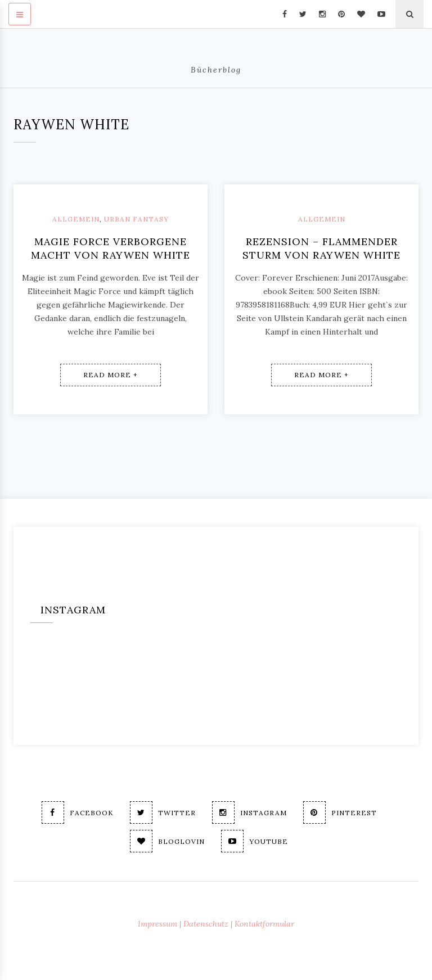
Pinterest (340, 812)
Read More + (111, 375)
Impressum (157, 924)
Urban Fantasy (136, 219)
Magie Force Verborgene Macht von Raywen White (111, 248)
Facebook (78, 812)
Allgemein (76, 219)
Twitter (163, 812)
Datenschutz (206, 924)
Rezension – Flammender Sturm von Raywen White (321, 248)
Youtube (255, 841)
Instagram (249, 812)
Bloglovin (167, 841)
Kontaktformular (264, 924)
